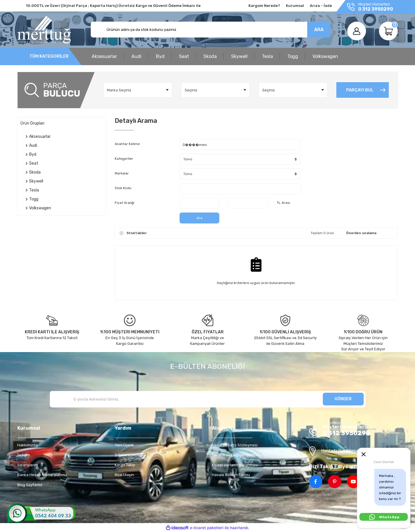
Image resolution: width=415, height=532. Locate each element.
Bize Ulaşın (124, 475)
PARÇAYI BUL (360, 90)
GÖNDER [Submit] (343, 399)
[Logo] (44, 30)
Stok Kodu (123, 188)
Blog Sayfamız (30, 485)
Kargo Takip (125, 465)
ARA (319, 30)
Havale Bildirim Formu (231, 475)
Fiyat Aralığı (124, 203)
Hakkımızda (28, 445)
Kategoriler (124, 159)
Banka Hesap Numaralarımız (42, 475)
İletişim (24, 455)
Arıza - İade (321, 6)
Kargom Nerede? (264, 6)
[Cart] (388, 31)
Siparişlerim (28, 465)
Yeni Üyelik (124, 445)
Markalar (122, 173)
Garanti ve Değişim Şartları (235, 455)
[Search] (210, 30)
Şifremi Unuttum (129, 455)
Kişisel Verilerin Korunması (235, 465)
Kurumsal (295, 6)
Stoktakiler (137, 233)
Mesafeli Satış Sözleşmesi (235, 445)
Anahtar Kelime (127, 144)
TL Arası (283, 203)
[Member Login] (357, 31)
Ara (199, 218)
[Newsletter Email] (208, 399)
